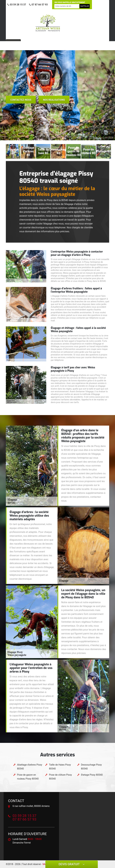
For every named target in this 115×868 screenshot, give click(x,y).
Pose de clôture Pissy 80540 (60, 777)
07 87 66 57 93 (38, 5)
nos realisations (54, 100)
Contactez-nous (21, 100)
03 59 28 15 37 (17, 5)
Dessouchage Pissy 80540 (91, 767)
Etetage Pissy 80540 (92, 775)
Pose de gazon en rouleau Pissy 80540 (28, 777)
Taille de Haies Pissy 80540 (60, 767)
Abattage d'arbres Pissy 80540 (30, 767)
